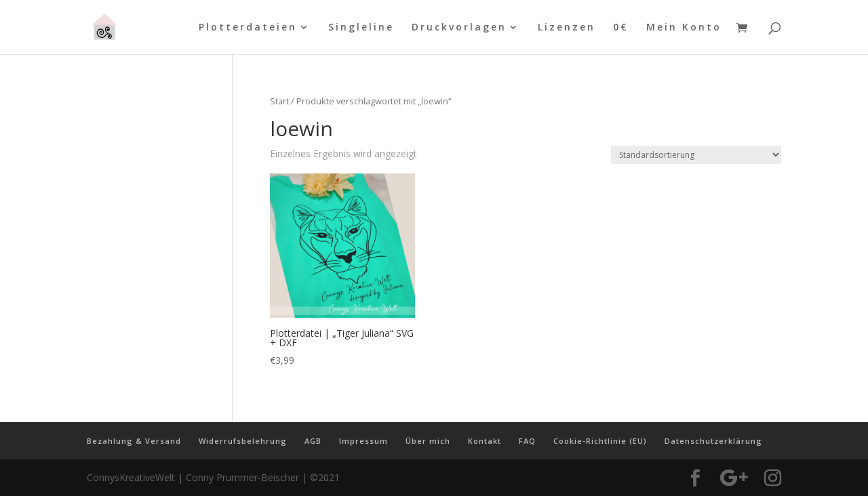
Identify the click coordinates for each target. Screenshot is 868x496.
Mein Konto (684, 28)
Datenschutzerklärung (713, 441)
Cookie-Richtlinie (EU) (600, 441)
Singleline (361, 28)
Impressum (363, 441)
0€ (621, 28)
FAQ (527, 441)
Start (279, 101)
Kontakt (485, 441)
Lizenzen (567, 28)
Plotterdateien (248, 28)
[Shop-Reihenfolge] (696, 155)
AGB (313, 441)
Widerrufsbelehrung (243, 441)
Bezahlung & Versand (134, 441)
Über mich (428, 441)
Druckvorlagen (459, 28)
